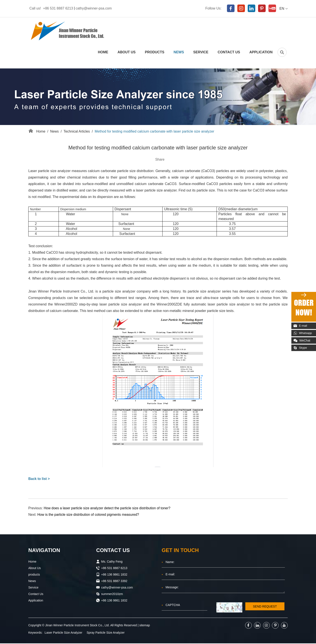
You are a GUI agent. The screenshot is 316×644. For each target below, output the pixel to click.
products (155, 53)
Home (103, 53)
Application (261, 53)
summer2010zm (112, 595)
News (179, 53)
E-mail (301, 326)
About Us (127, 53)
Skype (301, 348)
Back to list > (39, 479)
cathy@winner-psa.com (94, 8)
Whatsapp (303, 333)
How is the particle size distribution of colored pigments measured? (89, 515)
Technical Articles (77, 132)
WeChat (302, 340)
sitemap (145, 626)
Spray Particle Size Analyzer (106, 633)
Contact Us (229, 53)
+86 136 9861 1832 (114, 601)
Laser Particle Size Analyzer (63, 633)
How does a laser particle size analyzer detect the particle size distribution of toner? (108, 509)
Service (201, 53)
